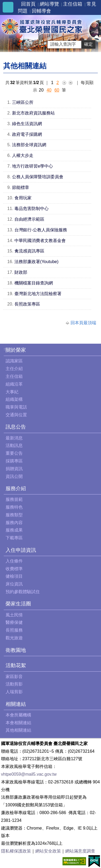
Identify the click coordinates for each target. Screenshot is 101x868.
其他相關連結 (18, 730)
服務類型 (14, 515)
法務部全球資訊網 (29, 145)
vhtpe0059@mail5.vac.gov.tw (29, 774)
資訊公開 (14, 476)
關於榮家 (16, 350)
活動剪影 (14, 684)
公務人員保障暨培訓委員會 (38, 177)
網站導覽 (49, 4)
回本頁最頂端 (83, 323)
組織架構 (14, 399)
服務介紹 (16, 488)
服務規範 (14, 499)
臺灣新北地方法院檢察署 (38, 294)
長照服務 (14, 630)
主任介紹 (14, 369)
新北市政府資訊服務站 (33, 113)
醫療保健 (14, 622)
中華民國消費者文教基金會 (40, 241)
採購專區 (14, 461)
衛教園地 (16, 650)
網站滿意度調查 (80, 851)
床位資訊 (14, 584)
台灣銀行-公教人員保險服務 (41, 230)
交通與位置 (16, 415)
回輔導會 (41, 11)
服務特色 (14, 507)
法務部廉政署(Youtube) (36, 262)
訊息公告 (16, 427)
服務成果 (14, 530)
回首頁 (28, 4)
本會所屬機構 (18, 715)
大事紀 (12, 392)
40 (49, 90)
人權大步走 (23, 155)
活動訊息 (14, 445)
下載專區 (14, 538)
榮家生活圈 (18, 604)
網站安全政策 (48, 851)
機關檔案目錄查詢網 (34, 283)
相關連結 (16, 704)
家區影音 (14, 677)
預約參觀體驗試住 (23, 592)
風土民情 (14, 615)
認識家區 (14, 361)
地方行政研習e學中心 (32, 166)
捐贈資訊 (14, 469)
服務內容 (14, 523)
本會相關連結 (18, 723)
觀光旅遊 (14, 638)
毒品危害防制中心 (32, 209)
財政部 (21, 272)
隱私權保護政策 (16, 851)
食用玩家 (23, 198)
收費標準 (14, 569)
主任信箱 (73, 4)
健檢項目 (14, 576)
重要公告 (14, 453)
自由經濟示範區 (29, 219)
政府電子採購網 (27, 134)
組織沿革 (14, 384)
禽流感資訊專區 (29, 251)
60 (57, 90)
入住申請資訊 (21, 550)
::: (5, 349)
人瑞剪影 (14, 692)
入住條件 (14, 561)
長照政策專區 (27, 304)
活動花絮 (16, 665)
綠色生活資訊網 (27, 124)
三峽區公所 (23, 102)
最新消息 (14, 438)
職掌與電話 (16, 407)
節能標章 (21, 187)
